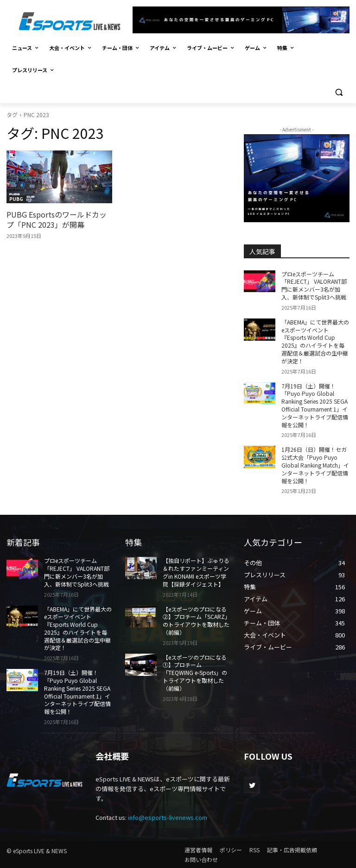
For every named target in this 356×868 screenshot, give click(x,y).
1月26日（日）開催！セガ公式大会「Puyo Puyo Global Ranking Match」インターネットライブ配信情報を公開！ (315, 465)
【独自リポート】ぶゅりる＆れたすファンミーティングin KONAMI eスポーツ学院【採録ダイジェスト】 (196, 572)
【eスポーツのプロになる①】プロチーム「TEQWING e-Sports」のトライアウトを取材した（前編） (195, 673)
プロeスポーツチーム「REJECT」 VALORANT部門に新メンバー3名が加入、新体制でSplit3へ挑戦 (314, 285)
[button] (339, 92)
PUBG (16, 199)
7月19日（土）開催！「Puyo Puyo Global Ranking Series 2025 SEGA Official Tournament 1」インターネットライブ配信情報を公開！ (315, 405)
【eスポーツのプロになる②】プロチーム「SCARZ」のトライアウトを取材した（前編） (197, 621)
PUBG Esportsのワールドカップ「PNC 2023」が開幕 (57, 219)
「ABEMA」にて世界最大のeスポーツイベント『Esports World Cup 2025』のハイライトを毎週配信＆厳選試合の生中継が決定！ (315, 341)
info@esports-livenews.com (168, 817)
